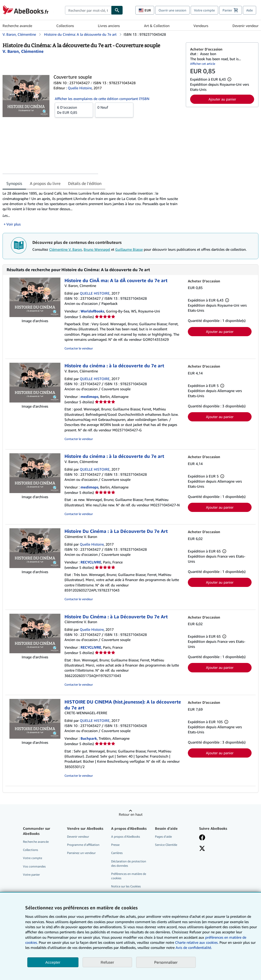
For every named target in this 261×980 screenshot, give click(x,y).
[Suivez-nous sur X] (202, 849)
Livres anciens (109, 26)
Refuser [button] (107, 962)
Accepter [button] (53, 962)
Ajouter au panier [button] (222, 99)
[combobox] (88, 10)
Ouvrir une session (172, 10)
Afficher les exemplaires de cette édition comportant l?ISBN (102, 99)
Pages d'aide (163, 837)
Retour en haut (131, 814)
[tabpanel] (92, 209)
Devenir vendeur (245, 26)
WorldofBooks (92, 311)
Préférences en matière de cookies (129, 876)
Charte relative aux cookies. (197, 942)
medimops (89, 397)
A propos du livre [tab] (45, 183)
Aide (250, 10)
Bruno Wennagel (97, 249)
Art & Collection (157, 26)
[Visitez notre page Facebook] (202, 838)
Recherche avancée (17, 26)
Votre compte (204, 10)
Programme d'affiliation (83, 845)
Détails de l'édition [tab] (85, 183)
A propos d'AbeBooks (126, 837)
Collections (65, 26)
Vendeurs (201, 26)
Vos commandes (34, 866)
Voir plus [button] (14, 224)
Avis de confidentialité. (194, 947)
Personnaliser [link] (166, 962)
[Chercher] (117, 10)
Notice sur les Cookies (126, 886)
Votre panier (31, 875)
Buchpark (89, 738)
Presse (115, 845)
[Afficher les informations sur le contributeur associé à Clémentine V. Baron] (23, 51)
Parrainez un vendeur (81, 853)
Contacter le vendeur (79, 348)
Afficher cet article (203, 64)
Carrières (117, 853)
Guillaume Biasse (129, 249)
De (74, 110)
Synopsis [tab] (14, 183)
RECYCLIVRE (91, 562)
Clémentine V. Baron (66, 249)
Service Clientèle (166, 845)
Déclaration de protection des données (129, 863)
